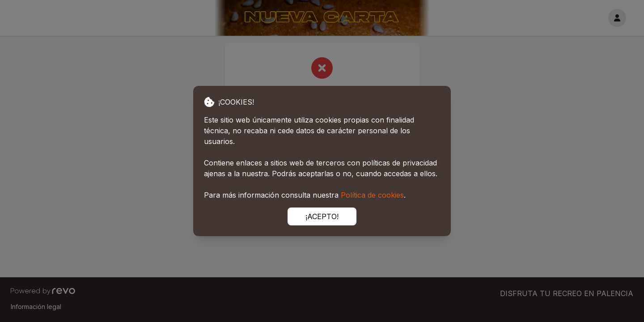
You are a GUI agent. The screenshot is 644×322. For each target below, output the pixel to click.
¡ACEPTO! (322, 216)
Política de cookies (372, 195)
